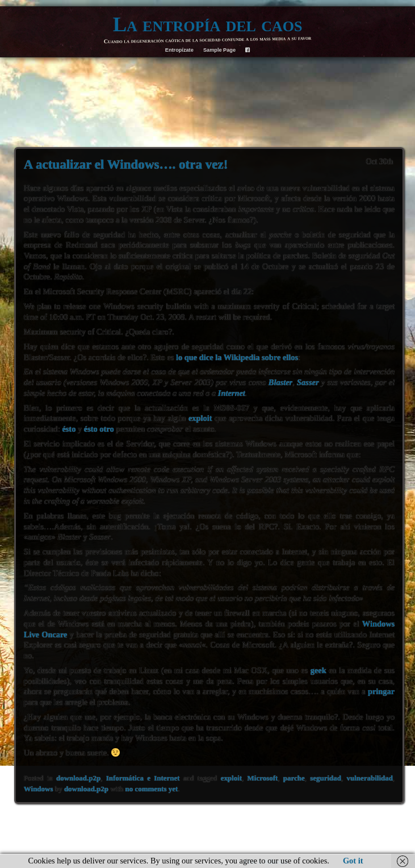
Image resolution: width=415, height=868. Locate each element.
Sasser (308, 382)
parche (294, 778)
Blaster (280, 382)
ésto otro (99, 429)
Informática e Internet (143, 778)
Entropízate (179, 50)
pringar (381, 691)
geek (318, 670)
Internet (232, 393)
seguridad (326, 778)
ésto (69, 429)
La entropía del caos (208, 24)
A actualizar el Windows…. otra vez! (126, 164)
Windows (39, 789)
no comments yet (152, 789)
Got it (353, 861)
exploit (200, 418)
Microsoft (263, 778)
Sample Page (219, 50)
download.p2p (78, 778)
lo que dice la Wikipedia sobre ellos (237, 357)
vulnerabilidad (370, 778)
